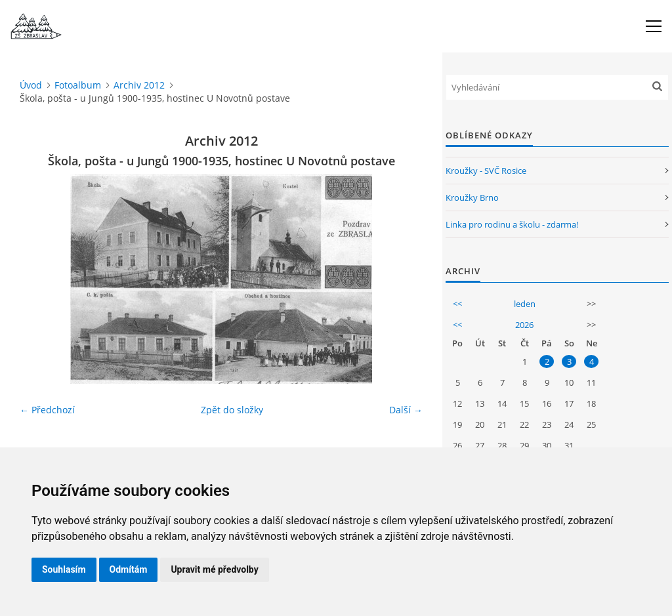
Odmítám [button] (129, 569)
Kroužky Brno (472, 197)
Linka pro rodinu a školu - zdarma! (512, 224)
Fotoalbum (78, 85)
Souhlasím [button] (64, 569)
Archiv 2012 (139, 85)
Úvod (31, 85)
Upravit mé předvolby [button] (214, 569)
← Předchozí (47, 410)
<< (457, 304)
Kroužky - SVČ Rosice (486, 171)
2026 (524, 325)
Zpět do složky (232, 410)
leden (525, 304)
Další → (406, 410)
